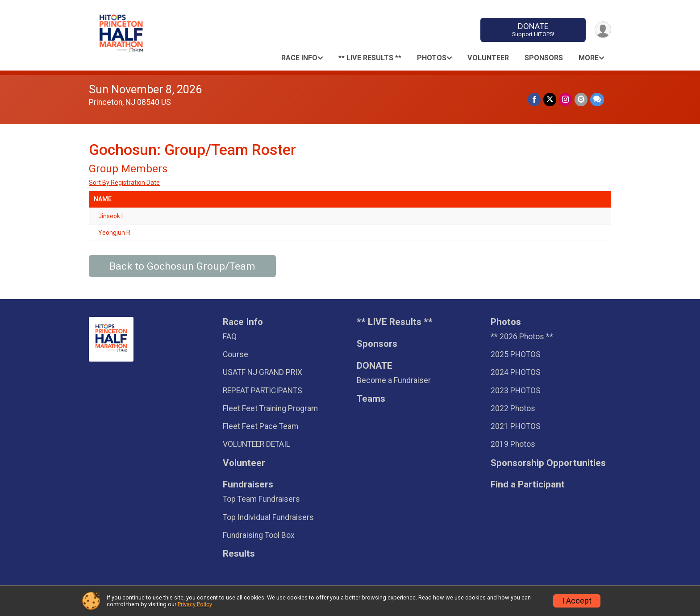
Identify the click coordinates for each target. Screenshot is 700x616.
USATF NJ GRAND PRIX (262, 372)
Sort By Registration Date (124, 183)
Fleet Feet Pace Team (260, 426)
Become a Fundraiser (394, 380)
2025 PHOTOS (516, 354)
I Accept (577, 601)
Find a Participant (528, 485)
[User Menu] (603, 30)
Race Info (299, 58)
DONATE (533, 30)
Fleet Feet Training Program (270, 408)
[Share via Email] (581, 99)
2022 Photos (513, 408)
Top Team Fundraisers (261, 499)
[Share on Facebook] (534, 99)
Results (239, 554)
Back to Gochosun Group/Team (182, 266)
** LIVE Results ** (370, 58)
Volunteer (488, 58)
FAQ (230, 337)
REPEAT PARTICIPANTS (262, 391)
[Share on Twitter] (550, 99)
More (589, 58)
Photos (432, 58)
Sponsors (544, 58)
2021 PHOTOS (516, 426)
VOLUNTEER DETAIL (256, 444)
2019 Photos (513, 444)
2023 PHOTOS (516, 391)
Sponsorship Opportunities (548, 463)
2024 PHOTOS (516, 372)
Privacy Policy (195, 604)
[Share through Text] (597, 99)
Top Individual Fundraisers (268, 517)
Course (235, 354)
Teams (371, 399)
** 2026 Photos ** (522, 337)
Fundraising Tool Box (259, 535)
